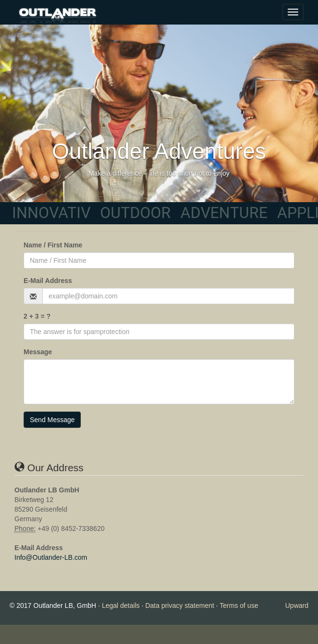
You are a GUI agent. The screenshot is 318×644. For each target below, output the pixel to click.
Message (38, 352)
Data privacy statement (180, 605)
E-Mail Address (48, 281)
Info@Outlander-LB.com (51, 557)
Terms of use (239, 605)
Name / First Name (53, 245)
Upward (297, 605)
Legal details (121, 605)
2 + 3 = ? (37, 316)
